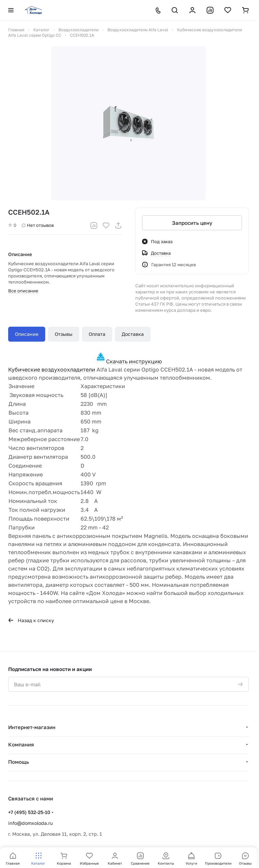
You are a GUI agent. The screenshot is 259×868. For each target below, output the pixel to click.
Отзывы (64, 334)
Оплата (97, 334)
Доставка (133, 334)
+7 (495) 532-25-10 (29, 812)
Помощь (19, 762)
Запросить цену (192, 223)
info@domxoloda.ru (30, 823)
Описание (27, 334)
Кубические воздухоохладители (52, 369)
